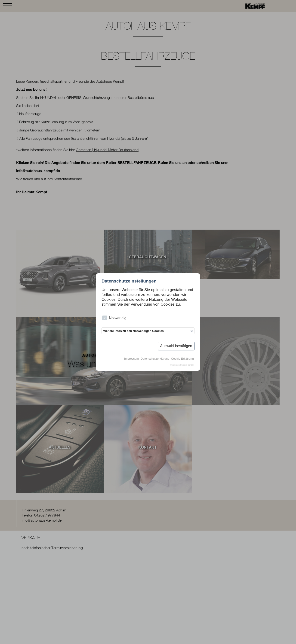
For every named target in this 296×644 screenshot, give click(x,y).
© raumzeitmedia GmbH (182, 365)
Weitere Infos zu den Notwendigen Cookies (133, 331)
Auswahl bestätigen (176, 346)
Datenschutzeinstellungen (129, 281)
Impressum (131, 359)
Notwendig (114, 318)
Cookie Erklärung (182, 359)
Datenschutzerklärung (155, 359)
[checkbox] (105, 318)
